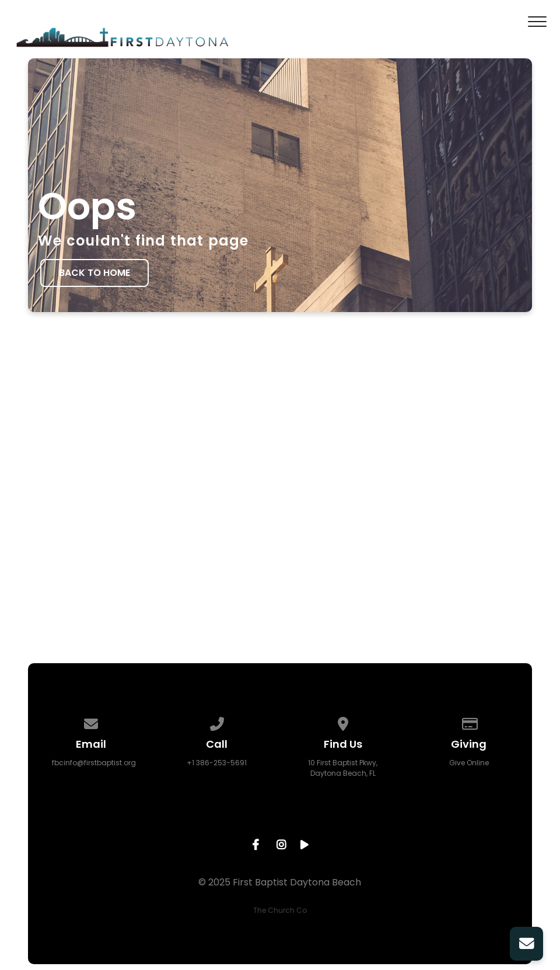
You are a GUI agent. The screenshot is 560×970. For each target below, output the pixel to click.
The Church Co (280, 910)
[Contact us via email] (91, 722)
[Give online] (469, 722)
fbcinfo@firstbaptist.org (94, 763)
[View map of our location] (343, 722)
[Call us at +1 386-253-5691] (217, 722)
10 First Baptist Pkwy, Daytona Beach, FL (343, 768)
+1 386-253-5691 (217, 763)
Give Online (469, 763)
